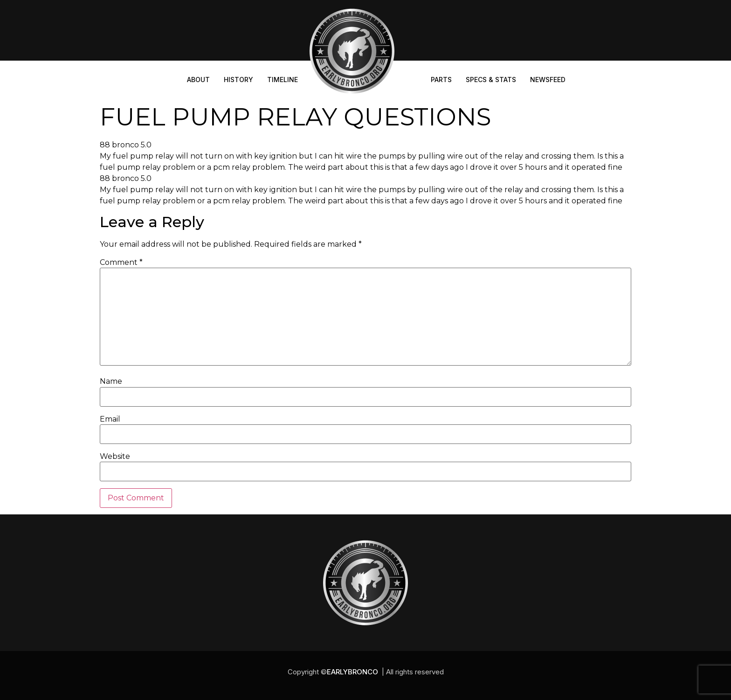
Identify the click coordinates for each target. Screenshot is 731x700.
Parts (441, 80)
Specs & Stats (491, 80)
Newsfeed (548, 80)
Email (110, 419)
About (198, 80)
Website (115, 457)
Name (111, 381)
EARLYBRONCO (352, 672)
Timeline (283, 80)
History (238, 80)
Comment (121, 263)
